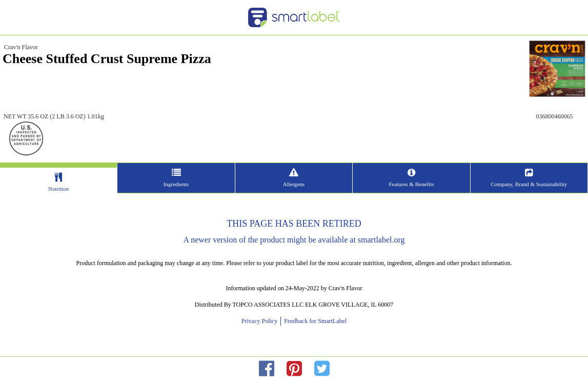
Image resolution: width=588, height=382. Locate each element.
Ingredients (176, 184)
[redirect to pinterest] (294, 369)
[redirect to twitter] (322, 369)
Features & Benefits (411, 184)
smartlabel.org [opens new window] (381, 240)
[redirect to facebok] (267, 369)
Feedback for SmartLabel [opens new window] (315, 321)
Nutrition (58, 189)
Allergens (294, 184)
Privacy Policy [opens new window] (261, 321)
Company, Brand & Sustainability (529, 184)
